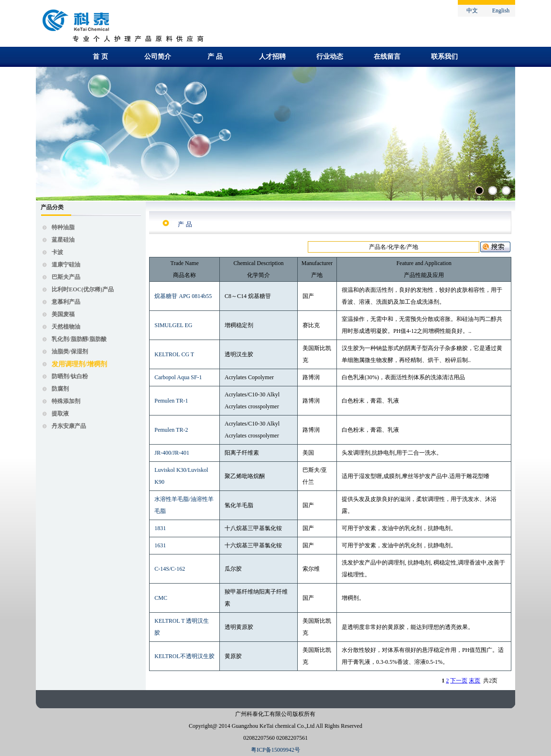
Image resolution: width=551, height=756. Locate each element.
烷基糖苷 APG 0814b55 (183, 296)
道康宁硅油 (66, 265)
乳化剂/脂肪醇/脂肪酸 (79, 339)
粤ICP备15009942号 (275, 750)
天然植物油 (66, 327)
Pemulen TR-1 (171, 401)
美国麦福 (63, 314)
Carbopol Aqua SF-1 (178, 377)
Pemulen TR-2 (171, 430)
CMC (161, 598)
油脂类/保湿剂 (70, 351)
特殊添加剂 (66, 401)
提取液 (60, 414)
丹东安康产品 (69, 426)
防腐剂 (60, 389)
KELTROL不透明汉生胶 (184, 656)
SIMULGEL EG (173, 325)
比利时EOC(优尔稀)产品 (83, 289)
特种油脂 (63, 227)
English (501, 11)
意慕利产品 (66, 302)
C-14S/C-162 (170, 569)
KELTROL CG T (174, 354)
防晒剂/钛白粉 (70, 376)
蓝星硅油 (63, 240)
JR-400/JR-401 (172, 453)
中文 (472, 11)
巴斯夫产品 (66, 277)
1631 (160, 545)
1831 (160, 528)
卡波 (57, 252)
